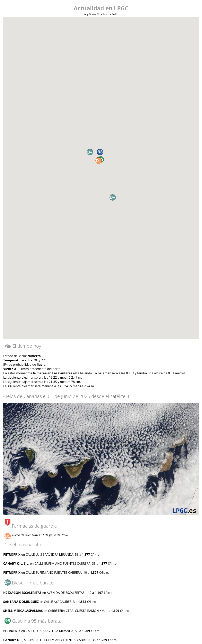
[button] (99, 161)
